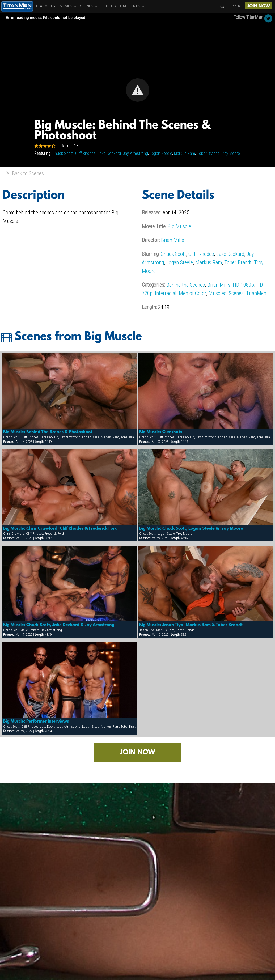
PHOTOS (109, 6)
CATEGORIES (133, 6)
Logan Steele (161, 153)
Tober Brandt (208, 153)
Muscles (217, 293)
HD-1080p (243, 285)
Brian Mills (173, 240)
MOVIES (68, 6)
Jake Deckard (109, 153)
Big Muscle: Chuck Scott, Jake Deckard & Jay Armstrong (59, 625)
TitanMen (256, 293)
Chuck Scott (63, 153)
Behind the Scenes (186, 285)
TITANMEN (46, 6)
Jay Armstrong (135, 153)
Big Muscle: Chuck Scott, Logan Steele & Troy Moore (191, 529)
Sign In (235, 6)
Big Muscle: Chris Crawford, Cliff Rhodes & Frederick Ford (60, 529)
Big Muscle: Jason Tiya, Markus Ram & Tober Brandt (191, 625)
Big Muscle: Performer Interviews (36, 722)
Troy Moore (230, 153)
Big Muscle (179, 226)
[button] (138, 90)
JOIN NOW (259, 6)
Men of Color (192, 293)
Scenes (236, 293)
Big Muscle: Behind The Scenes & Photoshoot (48, 432)
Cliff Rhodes (85, 153)
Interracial (166, 293)
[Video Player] (137, 90)
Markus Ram (185, 153)
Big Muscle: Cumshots (161, 432)
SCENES (89, 6)
